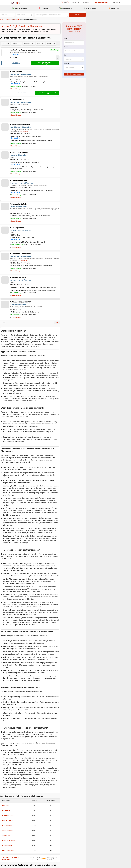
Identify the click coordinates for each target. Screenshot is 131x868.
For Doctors (86, 3)
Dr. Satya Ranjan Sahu (29, 179)
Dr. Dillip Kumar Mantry (30, 152)
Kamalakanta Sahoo (18, 751)
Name (93, 36)
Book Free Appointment (100, 3)
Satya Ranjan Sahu (18, 746)
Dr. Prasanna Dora (28, 100)
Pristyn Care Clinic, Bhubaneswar (34, 50)
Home (13, 20)
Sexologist (28, 20)
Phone (93, 44)
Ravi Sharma (16, 726)
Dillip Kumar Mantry (18, 741)
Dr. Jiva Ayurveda (28, 224)
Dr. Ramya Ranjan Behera (31, 124)
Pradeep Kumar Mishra (19, 761)
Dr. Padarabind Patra (29, 274)
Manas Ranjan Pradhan (19, 771)
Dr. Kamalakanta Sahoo (30, 202)
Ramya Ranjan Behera (19, 736)
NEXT (85, 320)
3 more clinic (26, 164)
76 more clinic (27, 236)
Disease (94, 61)
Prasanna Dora (17, 731)
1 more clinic (26, 84)
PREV (14, 320)
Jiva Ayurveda (17, 756)
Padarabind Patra (18, 766)
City (93, 53)
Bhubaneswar (20, 20)
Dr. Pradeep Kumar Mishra (31, 250)
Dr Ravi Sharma (27, 72)
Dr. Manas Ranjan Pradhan (31, 298)
